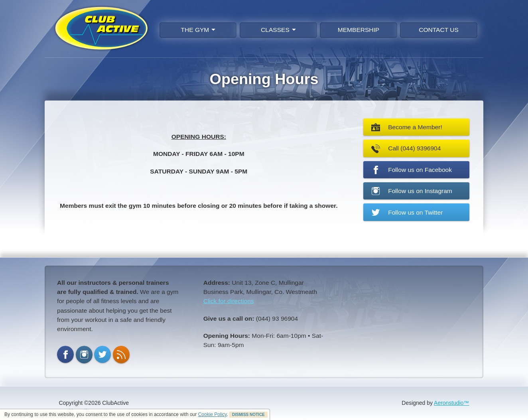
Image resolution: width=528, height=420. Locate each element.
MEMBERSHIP (359, 30)
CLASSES (278, 30)
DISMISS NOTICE (248, 415)
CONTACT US (439, 30)
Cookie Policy (213, 414)
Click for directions (229, 301)
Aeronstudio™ (452, 403)
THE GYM (198, 30)
